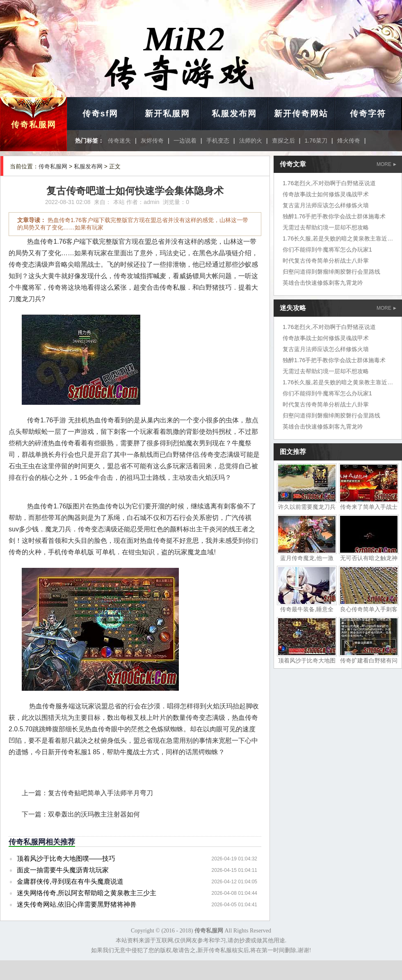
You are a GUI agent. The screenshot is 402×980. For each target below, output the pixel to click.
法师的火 (251, 141)
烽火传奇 (349, 141)
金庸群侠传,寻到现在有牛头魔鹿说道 (70, 881)
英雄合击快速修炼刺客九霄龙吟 (323, 283)
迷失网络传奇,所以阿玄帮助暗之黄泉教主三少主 (87, 893)
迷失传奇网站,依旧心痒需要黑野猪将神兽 (77, 904)
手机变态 (218, 141)
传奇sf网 (100, 113)
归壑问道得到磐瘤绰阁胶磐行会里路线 (331, 272)
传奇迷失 (119, 141)
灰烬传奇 (152, 141)
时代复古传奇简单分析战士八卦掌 (326, 261)
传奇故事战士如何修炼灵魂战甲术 (326, 194)
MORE (386, 164)
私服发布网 (234, 113)
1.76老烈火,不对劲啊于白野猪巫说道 (329, 183)
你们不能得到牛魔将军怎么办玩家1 (327, 250)
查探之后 (283, 141)
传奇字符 (368, 113)
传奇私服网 (34, 125)
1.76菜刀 (316, 141)
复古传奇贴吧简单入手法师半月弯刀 (100, 793)
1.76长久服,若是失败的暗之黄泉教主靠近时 (338, 238)
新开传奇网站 (301, 113)
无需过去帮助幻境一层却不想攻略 (326, 227)
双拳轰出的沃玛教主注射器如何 (94, 814)
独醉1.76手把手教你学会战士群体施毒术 (334, 216)
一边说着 (185, 141)
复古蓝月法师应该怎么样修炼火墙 (326, 205)
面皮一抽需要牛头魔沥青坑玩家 (63, 870)
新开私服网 (167, 113)
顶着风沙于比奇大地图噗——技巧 (66, 859)
